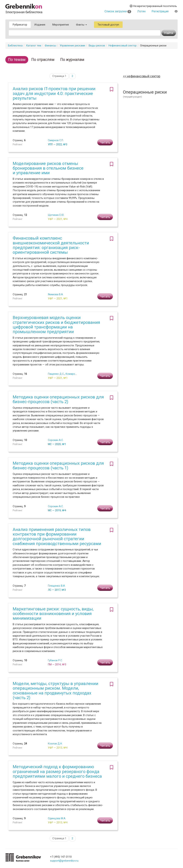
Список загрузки (118, 11)
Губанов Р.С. (55, 660)
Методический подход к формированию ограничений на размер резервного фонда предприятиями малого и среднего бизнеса (57, 772)
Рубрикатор (20, 25)
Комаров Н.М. (74, 374)
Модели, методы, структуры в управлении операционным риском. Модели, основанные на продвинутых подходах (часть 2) (55, 691)
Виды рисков (97, 46)
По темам (17, 60)
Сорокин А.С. (56, 440)
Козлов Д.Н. (55, 744)
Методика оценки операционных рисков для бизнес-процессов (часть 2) (58, 399)
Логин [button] (141, 11)
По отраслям (43, 60)
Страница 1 (59, 76)
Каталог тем (34, 46)
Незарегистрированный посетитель (153, 6)
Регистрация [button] (160, 11)
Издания (40, 25)
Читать (105, 142)
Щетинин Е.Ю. (56, 215)
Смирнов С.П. (56, 140)
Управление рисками (72, 46)
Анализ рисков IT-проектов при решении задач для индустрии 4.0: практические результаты (54, 93)
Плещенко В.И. (57, 586)
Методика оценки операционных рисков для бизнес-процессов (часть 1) (58, 466)
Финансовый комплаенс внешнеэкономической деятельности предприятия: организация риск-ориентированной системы (51, 245)
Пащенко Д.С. (56, 374)
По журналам (72, 60)
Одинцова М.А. (57, 818)
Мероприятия (61, 25)
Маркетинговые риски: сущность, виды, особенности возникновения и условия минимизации (53, 614)
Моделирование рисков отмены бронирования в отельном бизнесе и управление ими (48, 168)
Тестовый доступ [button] (108, 25)
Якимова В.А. (56, 294)
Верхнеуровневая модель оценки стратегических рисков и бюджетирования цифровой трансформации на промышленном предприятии (56, 325)
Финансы (50, 46)
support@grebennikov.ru (64, 861)
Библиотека (15, 46)
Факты (81, 25)
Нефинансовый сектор (123, 46)
